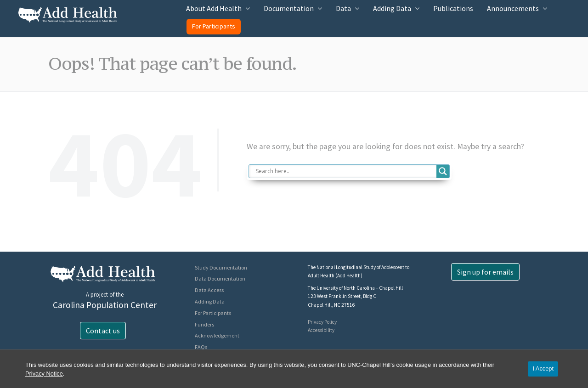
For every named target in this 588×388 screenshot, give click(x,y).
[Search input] (345, 171)
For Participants (214, 26)
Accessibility (321, 330)
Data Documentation (220, 278)
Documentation (289, 8)
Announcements (513, 8)
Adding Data (392, 8)
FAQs (201, 347)
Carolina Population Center (105, 305)
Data (343, 8)
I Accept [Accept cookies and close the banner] (543, 368)
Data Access (209, 290)
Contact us (103, 331)
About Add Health (214, 8)
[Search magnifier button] (443, 171)
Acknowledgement (217, 335)
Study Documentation (221, 267)
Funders (204, 324)
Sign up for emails (485, 272)
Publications (453, 8)
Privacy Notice (44, 374)
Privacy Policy (322, 322)
